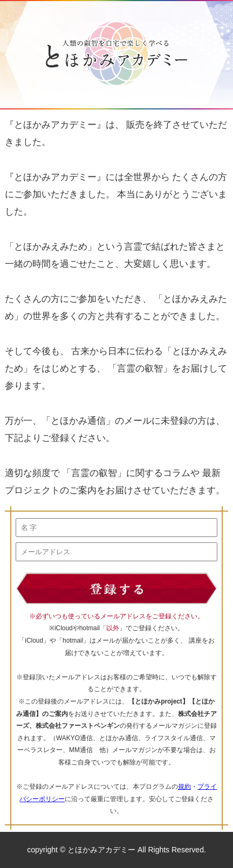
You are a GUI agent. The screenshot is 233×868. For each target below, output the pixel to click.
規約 (184, 787)
